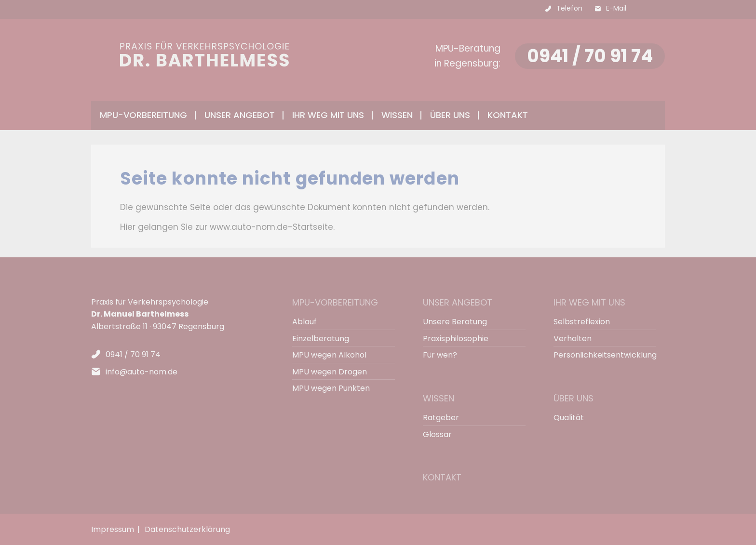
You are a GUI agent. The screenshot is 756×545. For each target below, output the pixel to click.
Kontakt (508, 115)
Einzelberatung (321, 339)
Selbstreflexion (582, 322)
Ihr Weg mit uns (589, 302)
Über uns (574, 398)
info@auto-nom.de (142, 372)
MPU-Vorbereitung (335, 302)
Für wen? (440, 355)
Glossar (437, 434)
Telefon (569, 8)
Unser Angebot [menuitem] (240, 115)
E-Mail (616, 8)
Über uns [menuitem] (450, 115)
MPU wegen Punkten (331, 388)
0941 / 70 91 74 (590, 56)
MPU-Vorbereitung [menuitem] (143, 115)
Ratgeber (441, 418)
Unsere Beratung (455, 322)
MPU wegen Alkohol (329, 355)
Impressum (113, 529)
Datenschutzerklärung (187, 529)
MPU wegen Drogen (330, 372)
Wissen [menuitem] (397, 115)
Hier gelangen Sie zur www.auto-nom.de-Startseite (227, 227)
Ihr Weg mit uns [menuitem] (328, 115)
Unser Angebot (458, 302)
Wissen (439, 398)
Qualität (569, 418)
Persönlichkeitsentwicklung (601, 355)
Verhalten (573, 339)
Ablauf (304, 322)
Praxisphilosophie (456, 339)
